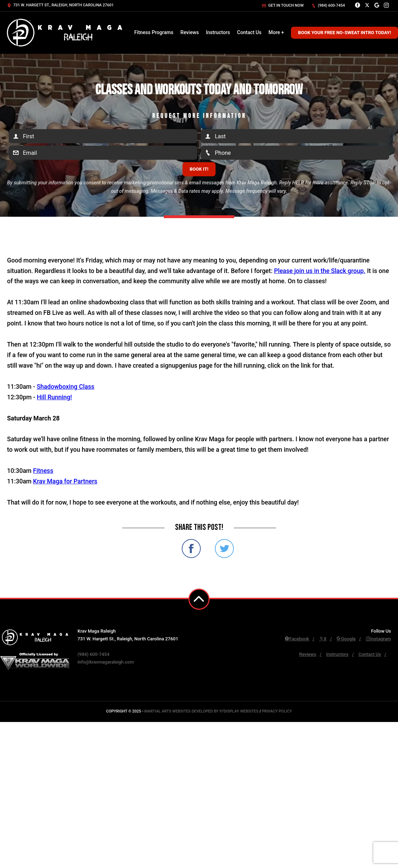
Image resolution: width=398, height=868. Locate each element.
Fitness (43, 471)
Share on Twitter (224, 549)
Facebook (297, 639)
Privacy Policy (277, 711)
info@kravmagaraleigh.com (106, 662)
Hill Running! (55, 397)
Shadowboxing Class (66, 387)
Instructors (218, 32)
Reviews (189, 32)
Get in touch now (283, 5)
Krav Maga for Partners (65, 481)
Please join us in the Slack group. (320, 271)
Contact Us (249, 32)
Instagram (378, 639)
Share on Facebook (191, 549)
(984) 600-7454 (328, 5)
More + (276, 32)
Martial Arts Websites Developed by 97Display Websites (202, 711)
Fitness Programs (154, 32)
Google (346, 639)
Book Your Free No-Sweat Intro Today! (344, 33)
